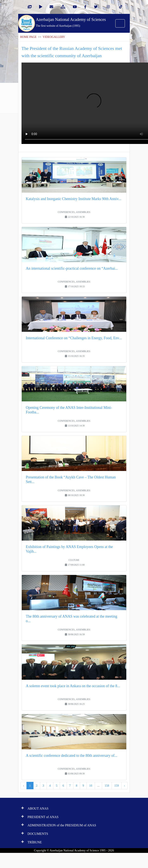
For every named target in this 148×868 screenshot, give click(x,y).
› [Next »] (125, 786)
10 (91, 786)
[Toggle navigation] (120, 23)
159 (117, 786)
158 (107, 786)
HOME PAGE (28, 37)
